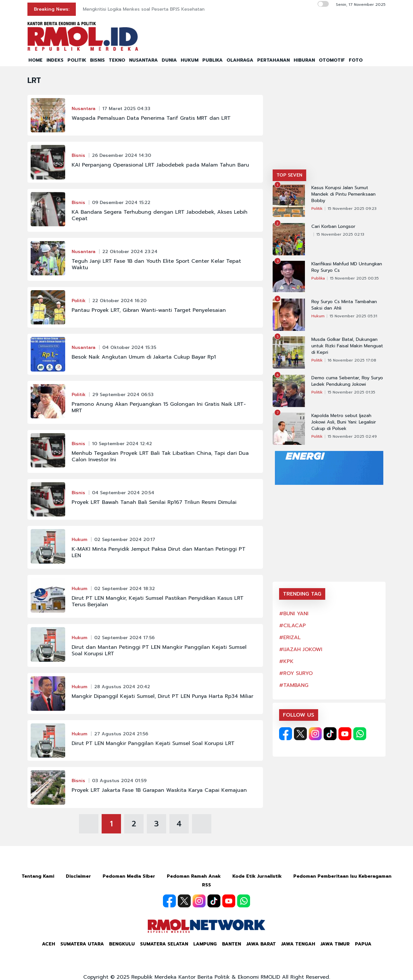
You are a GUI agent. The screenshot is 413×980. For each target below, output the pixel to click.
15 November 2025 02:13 (340, 234)
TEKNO (117, 60)
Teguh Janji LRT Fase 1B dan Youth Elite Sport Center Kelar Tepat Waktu (156, 264)
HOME (35, 60)
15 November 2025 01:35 (351, 392)
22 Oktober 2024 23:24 (130, 252)
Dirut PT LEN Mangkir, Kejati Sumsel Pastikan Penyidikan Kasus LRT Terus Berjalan (158, 601)
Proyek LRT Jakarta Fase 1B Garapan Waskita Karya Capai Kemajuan (159, 790)
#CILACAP (292, 626)
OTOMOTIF (332, 60)
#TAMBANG (294, 685)
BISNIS (97, 60)
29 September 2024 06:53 (123, 395)
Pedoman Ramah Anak (194, 876)
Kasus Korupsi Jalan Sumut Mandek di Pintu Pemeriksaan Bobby (343, 194)
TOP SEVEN (289, 175)
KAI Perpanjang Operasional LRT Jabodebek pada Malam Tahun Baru (160, 165)
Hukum (80, 540)
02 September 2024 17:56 (124, 638)
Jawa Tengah (298, 944)
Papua (363, 944)
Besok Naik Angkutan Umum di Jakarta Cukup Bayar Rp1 (144, 357)
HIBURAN (304, 60)
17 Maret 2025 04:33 (126, 109)
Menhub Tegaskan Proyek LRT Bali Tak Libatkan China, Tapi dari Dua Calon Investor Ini (160, 456)
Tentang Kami (38, 876)
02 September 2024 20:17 (125, 540)
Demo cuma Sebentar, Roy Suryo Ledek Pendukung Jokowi (347, 381)
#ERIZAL (290, 638)
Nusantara (84, 109)
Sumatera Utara (82, 944)
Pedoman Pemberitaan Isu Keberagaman (342, 876)
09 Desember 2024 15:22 (121, 203)
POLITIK (77, 60)
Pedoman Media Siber (129, 876)
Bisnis (78, 155)
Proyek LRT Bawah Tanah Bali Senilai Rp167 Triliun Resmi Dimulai (154, 502)
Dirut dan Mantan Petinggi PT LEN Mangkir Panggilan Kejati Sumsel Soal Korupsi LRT (159, 650)
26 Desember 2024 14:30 (121, 155)
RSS (206, 885)
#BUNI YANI (294, 614)
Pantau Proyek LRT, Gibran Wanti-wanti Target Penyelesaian (149, 310)
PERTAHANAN (273, 60)
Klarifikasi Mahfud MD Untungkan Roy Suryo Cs (347, 267)
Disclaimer (78, 876)
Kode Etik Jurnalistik (257, 876)
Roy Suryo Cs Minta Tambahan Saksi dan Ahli (344, 305)
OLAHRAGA (240, 60)
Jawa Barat (261, 944)
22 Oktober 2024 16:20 (119, 301)
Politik (79, 301)
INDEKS (55, 60)
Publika (318, 278)
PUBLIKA (212, 60)
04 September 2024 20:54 (123, 493)
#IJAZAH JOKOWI (301, 649)
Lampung (205, 944)
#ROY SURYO (296, 673)
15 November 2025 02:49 (352, 436)
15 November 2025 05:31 (353, 316)
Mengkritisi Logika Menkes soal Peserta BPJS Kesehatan (144, 9)
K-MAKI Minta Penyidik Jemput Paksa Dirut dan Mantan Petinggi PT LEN (159, 552)
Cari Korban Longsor (333, 227)
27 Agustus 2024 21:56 (121, 734)
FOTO (356, 60)
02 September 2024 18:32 (125, 589)
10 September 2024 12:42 (122, 444)
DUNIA (169, 60)
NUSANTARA (143, 60)
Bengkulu (122, 944)
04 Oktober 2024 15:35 (129, 347)
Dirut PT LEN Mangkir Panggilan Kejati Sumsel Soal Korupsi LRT (153, 743)
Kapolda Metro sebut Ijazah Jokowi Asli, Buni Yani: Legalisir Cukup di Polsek (344, 422)
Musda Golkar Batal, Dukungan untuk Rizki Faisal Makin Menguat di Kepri (347, 346)
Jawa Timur (335, 944)
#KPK (286, 661)
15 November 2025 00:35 (354, 278)
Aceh (49, 944)
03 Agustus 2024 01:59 (119, 781)
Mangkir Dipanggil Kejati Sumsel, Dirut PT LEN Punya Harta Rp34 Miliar (162, 696)
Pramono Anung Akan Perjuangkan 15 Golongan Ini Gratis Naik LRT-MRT (159, 407)
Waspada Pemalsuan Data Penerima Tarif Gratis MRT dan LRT (151, 118)
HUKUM (190, 60)
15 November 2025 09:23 (352, 209)
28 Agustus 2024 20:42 (122, 687)
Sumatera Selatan (164, 944)
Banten (232, 944)
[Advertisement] (329, 121)
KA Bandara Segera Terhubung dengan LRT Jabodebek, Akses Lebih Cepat (160, 215)
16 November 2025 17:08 (352, 360)
